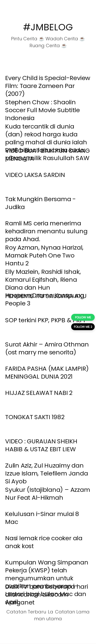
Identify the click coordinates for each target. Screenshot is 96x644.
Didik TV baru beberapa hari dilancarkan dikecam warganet (47, 594)
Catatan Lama (72, 612)
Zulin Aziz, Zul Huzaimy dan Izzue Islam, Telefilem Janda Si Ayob (46, 473)
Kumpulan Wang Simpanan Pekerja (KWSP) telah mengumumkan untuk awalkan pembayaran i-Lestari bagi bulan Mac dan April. (47, 582)
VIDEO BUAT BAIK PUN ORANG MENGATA (47, 154)
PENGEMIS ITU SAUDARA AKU (46, 296)
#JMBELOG (48, 27)
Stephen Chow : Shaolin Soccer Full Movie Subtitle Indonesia (42, 110)
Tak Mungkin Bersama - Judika (40, 203)
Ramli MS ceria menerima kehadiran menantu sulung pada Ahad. (46, 231)
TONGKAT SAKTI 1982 (35, 417)
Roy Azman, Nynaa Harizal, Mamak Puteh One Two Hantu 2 (44, 255)
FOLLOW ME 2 (83, 327)
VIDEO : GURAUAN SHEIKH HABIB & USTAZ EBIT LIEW (41, 445)
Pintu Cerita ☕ (28, 39)
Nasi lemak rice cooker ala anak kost (44, 542)
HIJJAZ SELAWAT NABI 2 (39, 393)
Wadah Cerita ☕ (65, 39)
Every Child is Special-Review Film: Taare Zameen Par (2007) (48, 86)
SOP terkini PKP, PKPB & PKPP (46, 320)
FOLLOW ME (83, 317)
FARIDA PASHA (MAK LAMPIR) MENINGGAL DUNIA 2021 (47, 372)
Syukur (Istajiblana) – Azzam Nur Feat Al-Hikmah (47, 494)
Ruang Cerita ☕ (48, 46)
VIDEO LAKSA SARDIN (35, 175)
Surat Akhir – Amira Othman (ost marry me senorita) (47, 348)
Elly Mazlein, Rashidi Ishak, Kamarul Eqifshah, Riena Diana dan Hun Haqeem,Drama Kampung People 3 (45, 287)
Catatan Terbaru (26, 612)
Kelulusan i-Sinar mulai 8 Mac (42, 518)
